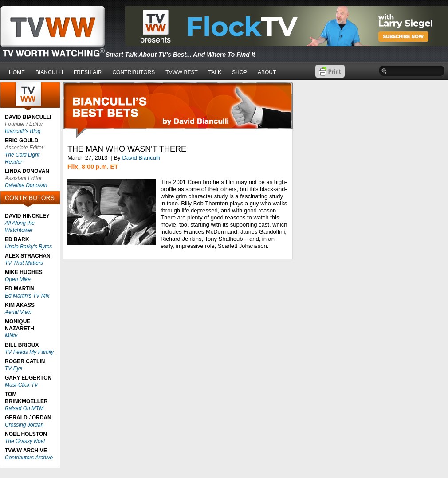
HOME (17, 72)
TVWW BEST (182, 72)
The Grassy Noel (25, 441)
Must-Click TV (22, 385)
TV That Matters (24, 263)
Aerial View (18, 312)
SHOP (240, 72)
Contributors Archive (29, 458)
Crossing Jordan (24, 425)
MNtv (11, 336)
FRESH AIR (88, 72)
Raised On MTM (24, 408)
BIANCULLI (49, 72)
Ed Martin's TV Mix (27, 296)
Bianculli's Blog (23, 131)
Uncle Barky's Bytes (28, 247)
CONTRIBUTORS (134, 72)
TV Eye (14, 368)
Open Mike (18, 279)
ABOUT (267, 72)
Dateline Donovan (26, 185)
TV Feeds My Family (29, 352)
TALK (215, 72)
